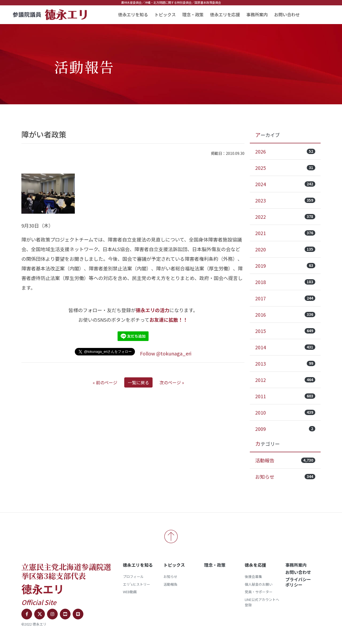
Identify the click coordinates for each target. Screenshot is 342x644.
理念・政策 (193, 14)
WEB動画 (130, 592)
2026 (285, 151)
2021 (285, 233)
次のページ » (172, 382)
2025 (285, 168)
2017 (285, 298)
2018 (285, 282)
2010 (285, 412)
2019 (285, 266)
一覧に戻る (138, 382)
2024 (285, 184)
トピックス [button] (165, 14)
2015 (285, 331)
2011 (285, 396)
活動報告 (285, 460)
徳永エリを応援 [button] (225, 14)
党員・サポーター (259, 592)
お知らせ (285, 477)
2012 (285, 380)
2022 (285, 217)
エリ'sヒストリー (137, 584)
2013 (285, 363)
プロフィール (133, 576)
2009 (285, 429)
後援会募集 (253, 576)
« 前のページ (105, 382)
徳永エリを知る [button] (133, 14)
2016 (285, 315)
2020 (285, 249)
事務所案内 (257, 14)
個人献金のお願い (259, 584)
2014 (285, 347)
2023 (285, 200)
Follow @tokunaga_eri (166, 353)
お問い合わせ (287, 14)
